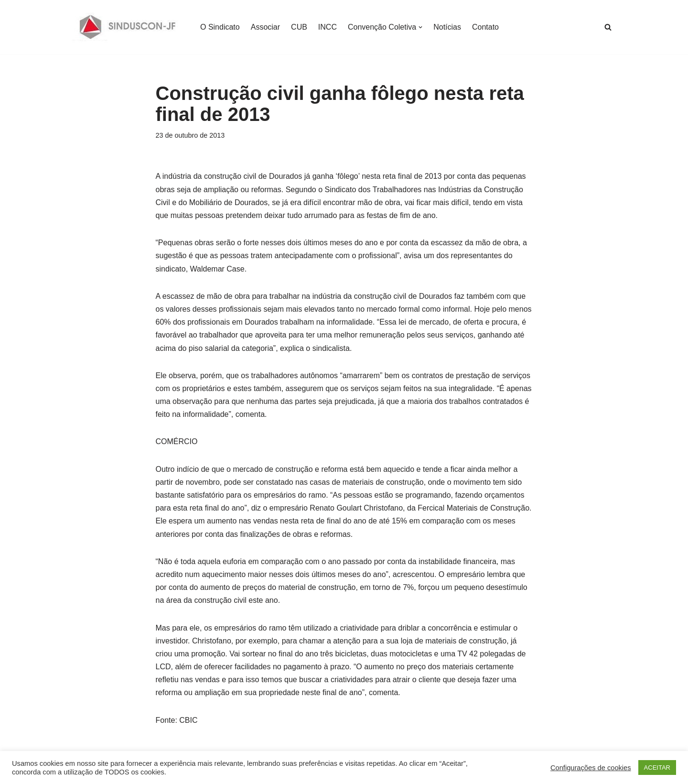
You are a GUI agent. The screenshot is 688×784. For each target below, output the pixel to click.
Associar (265, 27)
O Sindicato (220, 27)
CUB (299, 27)
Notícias (447, 27)
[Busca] (608, 27)
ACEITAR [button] (657, 768)
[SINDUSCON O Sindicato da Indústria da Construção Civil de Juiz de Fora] (128, 27)
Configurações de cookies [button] (591, 768)
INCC (328, 27)
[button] (420, 27)
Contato (485, 27)
